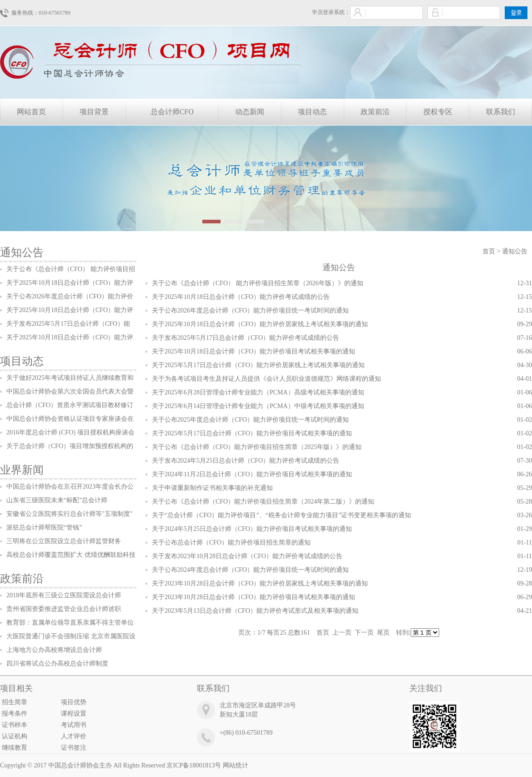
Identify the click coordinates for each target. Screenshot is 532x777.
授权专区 (438, 112)
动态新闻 (250, 112)
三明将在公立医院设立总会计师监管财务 (64, 541)
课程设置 (74, 714)
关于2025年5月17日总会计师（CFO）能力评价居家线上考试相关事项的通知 (258, 365)
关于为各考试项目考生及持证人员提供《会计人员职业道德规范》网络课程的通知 (266, 379)
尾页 (383, 633)
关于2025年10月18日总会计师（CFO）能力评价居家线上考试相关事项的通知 (260, 324)
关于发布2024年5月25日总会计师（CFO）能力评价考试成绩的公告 (246, 461)
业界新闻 (22, 470)
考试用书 (74, 725)
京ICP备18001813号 (194, 765)
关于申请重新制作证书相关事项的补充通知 (212, 488)
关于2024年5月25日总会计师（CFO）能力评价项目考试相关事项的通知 (252, 529)
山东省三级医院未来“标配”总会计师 (57, 500)
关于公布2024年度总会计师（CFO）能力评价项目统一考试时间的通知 (250, 570)
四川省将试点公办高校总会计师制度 (57, 663)
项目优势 (74, 702)
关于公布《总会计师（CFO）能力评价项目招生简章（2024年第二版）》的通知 (263, 502)
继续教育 (15, 748)
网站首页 (31, 112)
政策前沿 (375, 112)
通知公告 (22, 252)
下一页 (364, 633)
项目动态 (312, 112)
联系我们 (501, 112)
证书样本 (15, 725)
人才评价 (74, 736)
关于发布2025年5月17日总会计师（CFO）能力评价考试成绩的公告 (246, 338)
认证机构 (15, 736)
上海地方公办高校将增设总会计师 (54, 650)
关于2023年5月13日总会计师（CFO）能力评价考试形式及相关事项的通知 (255, 611)
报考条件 (15, 714)
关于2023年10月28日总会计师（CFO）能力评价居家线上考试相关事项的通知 (260, 583)
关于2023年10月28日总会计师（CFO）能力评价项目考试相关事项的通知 (253, 597)
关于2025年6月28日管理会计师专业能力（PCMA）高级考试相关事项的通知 (258, 392)
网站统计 (236, 765)
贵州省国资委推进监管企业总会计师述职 (64, 609)
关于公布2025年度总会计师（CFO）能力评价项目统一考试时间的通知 (250, 420)
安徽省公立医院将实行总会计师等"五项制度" (69, 514)
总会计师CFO (172, 112)
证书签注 (74, 748)
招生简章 (15, 702)
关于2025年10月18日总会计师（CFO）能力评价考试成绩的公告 (241, 297)
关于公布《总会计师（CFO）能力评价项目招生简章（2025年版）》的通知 (257, 447)
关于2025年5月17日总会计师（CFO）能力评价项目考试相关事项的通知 (252, 433)
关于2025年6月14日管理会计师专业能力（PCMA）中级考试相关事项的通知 (258, 406)
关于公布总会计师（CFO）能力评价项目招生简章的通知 (231, 542)
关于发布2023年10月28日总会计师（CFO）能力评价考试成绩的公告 (247, 556)
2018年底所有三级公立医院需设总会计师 (64, 595)
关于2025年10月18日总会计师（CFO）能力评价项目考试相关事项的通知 (253, 351)
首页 (489, 251)
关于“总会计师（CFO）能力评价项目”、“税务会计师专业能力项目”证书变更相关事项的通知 (281, 515)
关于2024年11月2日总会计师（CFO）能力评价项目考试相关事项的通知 (252, 474)
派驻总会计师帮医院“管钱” (44, 527)
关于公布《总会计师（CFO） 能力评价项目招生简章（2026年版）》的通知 (258, 283)
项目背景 (94, 112)
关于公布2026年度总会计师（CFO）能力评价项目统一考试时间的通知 (250, 310)
